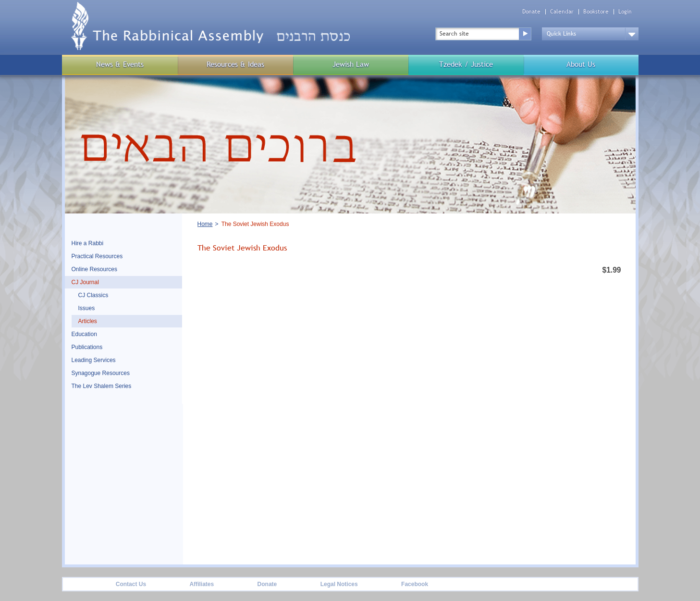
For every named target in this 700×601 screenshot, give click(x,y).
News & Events (120, 64)
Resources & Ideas (235, 64)
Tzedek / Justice (466, 64)
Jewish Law (351, 64)
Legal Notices (339, 584)
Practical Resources (97, 256)
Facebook (415, 584)
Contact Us (131, 584)
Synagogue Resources (101, 373)
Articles (88, 321)
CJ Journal (85, 282)
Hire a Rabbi (88, 243)
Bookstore (596, 12)
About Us (581, 64)
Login (625, 12)
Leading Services (94, 360)
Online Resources (94, 269)
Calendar (562, 12)
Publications (87, 347)
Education (84, 334)
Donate (531, 12)
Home (205, 224)
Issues (87, 308)
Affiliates (202, 584)
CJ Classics (93, 295)
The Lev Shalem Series (102, 386)
